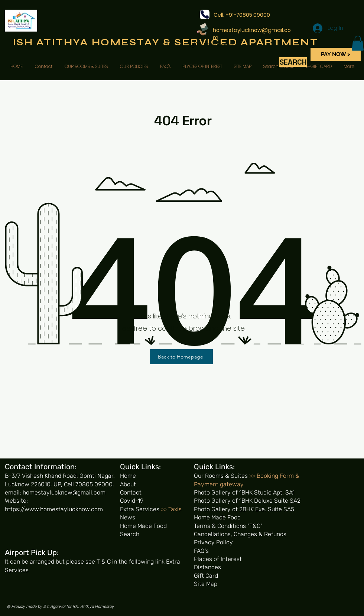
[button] (358, 43)
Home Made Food (143, 526)
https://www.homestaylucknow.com (54, 509)
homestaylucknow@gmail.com (252, 34)
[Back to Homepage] (181, 357)
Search (130, 534)
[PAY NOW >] (336, 54)
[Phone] (205, 14)
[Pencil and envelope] (202, 29)
